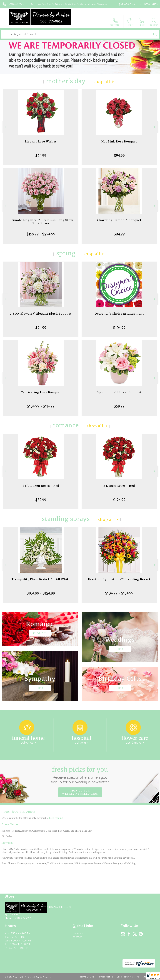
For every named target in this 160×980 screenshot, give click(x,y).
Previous (5, 127)
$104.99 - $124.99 (41, 593)
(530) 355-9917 (16, 4)
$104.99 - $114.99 (41, 406)
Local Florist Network (128, 977)
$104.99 (119, 328)
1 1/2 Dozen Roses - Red (41, 486)
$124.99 (119, 500)
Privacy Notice (105, 977)
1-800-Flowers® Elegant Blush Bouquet (41, 314)
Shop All (102, 82)
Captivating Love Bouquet (41, 392)
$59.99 (119, 406)
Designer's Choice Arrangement (119, 314)
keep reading (56, 818)
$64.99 (41, 155)
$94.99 (119, 155)
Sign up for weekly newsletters (80, 792)
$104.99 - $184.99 (119, 593)
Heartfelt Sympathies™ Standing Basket (119, 579)
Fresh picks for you (80, 775)
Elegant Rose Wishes (41, 141)
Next (155, 127)
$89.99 (41, 500)
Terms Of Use (87, 977)
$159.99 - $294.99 (41, 234)
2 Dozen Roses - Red (119, 486)
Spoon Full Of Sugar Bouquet (119, 392)
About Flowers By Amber (19, 812)
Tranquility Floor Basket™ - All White (41, 579)
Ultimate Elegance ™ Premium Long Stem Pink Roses (41, 222)
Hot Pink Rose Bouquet (119, 141)
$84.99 (119, 234)
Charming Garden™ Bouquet (119, 220)
